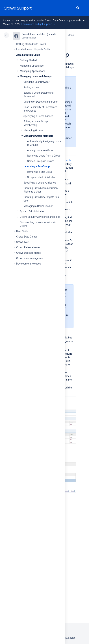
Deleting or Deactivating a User (41, 102)
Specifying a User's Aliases (38, 116)
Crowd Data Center (27, 237)
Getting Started (28, 60)
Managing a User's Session (38, 206)
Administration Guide (28, 55)
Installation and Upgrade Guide (33, 49)
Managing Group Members (38, 136)
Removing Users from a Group (44, 156)
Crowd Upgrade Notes (28, 253)
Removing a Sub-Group (40, 172)
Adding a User (31, 87)
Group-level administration (42, 177)
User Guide (22, 231)
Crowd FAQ (22, 242)
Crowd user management (30, 258)
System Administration (32, 211)
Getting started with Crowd (31, 44)
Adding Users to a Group (41, 150)
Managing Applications (33, 71)
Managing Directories (32, 66)
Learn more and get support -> (38, 24)
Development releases (29, 264)
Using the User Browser (36, 82)
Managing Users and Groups (36, 76)
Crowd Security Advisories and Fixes (40, 217)
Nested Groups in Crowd (41, 161)
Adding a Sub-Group (38, 166)
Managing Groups (33, 130)
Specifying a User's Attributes (40, 183)
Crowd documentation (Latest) (39, 34)
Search (78, 8)
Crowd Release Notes (28, 247)
